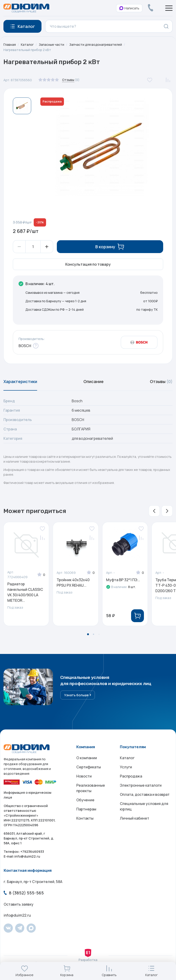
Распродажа (131, 776)
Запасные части (51, 45)
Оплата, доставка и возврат (145, 795)
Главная (10, 45)
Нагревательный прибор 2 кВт (27, 50)
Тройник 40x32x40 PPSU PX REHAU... (73, 583)
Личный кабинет (135, 818)
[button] (154, 511)
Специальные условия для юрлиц (144, 807)
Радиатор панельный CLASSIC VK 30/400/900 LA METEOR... (25, 592)
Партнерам (86, 809)
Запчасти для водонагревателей (96, 45)
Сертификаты (89, 767)
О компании (87, 758)
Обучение (85, 800)
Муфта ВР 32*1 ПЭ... (123, 580)
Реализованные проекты (91, 788)
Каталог (27, 45)
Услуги (126, 767)
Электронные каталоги (141, 786)
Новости (84, 776)
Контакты (85, 818)
